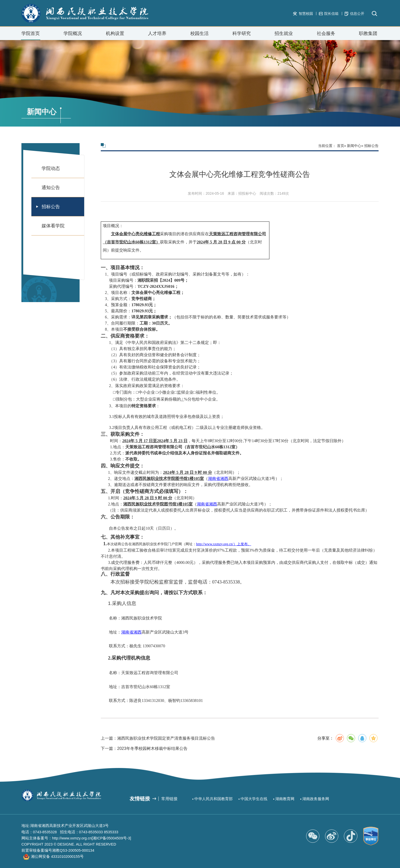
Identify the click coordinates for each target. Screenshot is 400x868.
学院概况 (73, 35)
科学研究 (242, 33)
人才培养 (157, 33)
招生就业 (284, 35)
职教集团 (368, 33)
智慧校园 (303, 14)
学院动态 (51, 168)
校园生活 (199, 35)
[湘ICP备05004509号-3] (111, 838)
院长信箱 (329, 14)
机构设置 (115, 35)
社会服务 (326, 35)
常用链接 (169, 799)
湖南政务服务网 (316, 799)
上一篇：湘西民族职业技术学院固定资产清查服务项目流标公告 (158, 764)
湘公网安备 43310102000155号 (57, 857)
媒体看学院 (53, 226)
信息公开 (354, 14)
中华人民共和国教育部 (214, 799)
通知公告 (51, 188)
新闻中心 (354, 146)
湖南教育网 (285, 799)
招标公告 (51, 207)
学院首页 (31, 33)
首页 (341, 146)
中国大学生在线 (254, 799)
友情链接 (140, 799)
